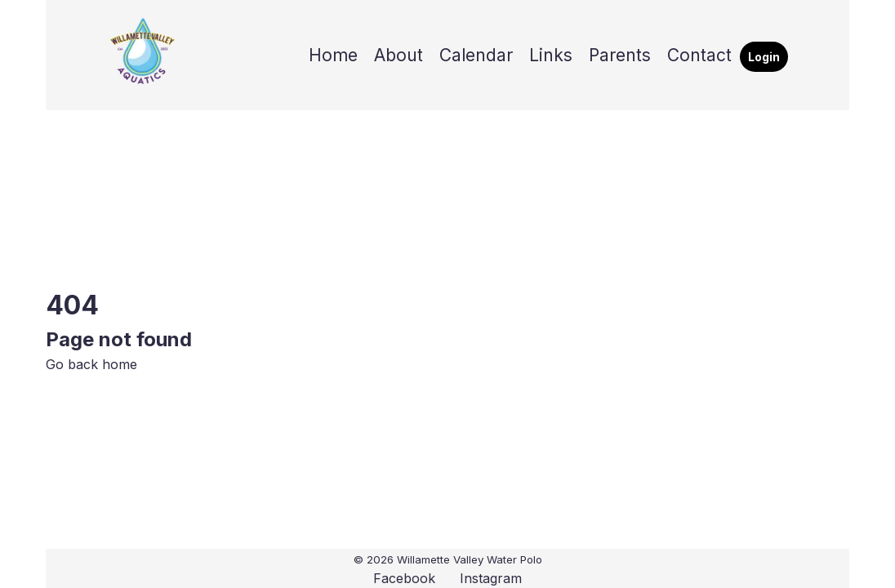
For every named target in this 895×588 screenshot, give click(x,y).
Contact (699, 55)
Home (333, 55)
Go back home (91, 364)
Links (551, 55)
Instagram (491, 578)
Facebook (404, 578)
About (399, 55)
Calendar (476, 55)
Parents (620, 55)
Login (764, 57)
